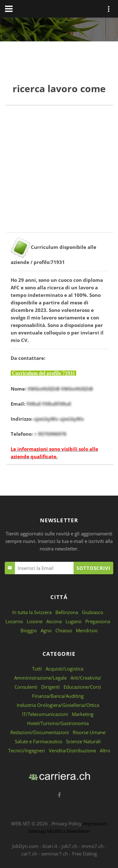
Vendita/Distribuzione (72, 750)
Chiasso (64, 630)
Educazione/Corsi (82, 687)
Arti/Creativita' (86, 678)
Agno (46, 630)
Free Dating (84, 854)
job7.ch (69, 846)
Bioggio (29, 630)
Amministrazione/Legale (40, 678)
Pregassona (98, 621)
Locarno (14, 621)
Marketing (83, 714)
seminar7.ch (55, 854)
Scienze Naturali (83, 741)
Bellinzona (67, 612)
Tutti (37, 669)
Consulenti (26, 687)
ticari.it (50, 846)
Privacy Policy (67, 823)
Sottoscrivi (93, 568)
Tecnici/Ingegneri (27, 750)
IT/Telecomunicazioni (45, 714)
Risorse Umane (89, 732)
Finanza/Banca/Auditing (58, 696)
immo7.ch (93, 846)
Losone (35, 621)
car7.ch (29, 854)
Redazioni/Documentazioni (40, 732)
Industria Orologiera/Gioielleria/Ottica (58, 705)
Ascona (54, 621)
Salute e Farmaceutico (39, 741)
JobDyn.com (25, 846)
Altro (105, 750)
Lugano (73, 621)
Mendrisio (87, 630)
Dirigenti (51, 687)
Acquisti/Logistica (65, 669)
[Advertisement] (59, 174)
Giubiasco (93, 612)
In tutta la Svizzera (32, 612)
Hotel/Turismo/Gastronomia (58, 723)
